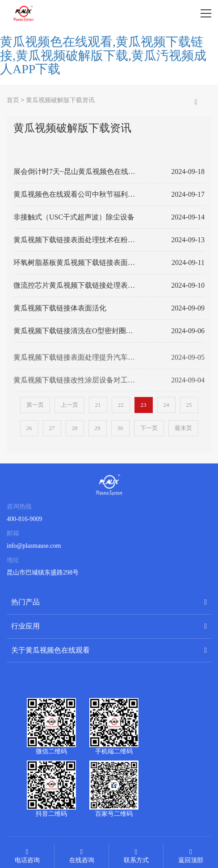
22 (121, 405)
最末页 (183, 428)
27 (52, 428)
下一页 (149, 428)
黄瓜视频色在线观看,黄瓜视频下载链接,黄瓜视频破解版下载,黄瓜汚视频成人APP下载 (103, 56)
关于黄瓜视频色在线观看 (50, 650)
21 (98, 405)
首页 (13, 100)
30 (120, 428)
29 (98, 428)
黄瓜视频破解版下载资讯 (60, 100)
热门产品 (25, 602)
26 (29, 428)
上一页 (69, 405)
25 (189, 405)
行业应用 (25, 626)
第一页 (35, 405)
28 (75, 428)
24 (166, 405)
